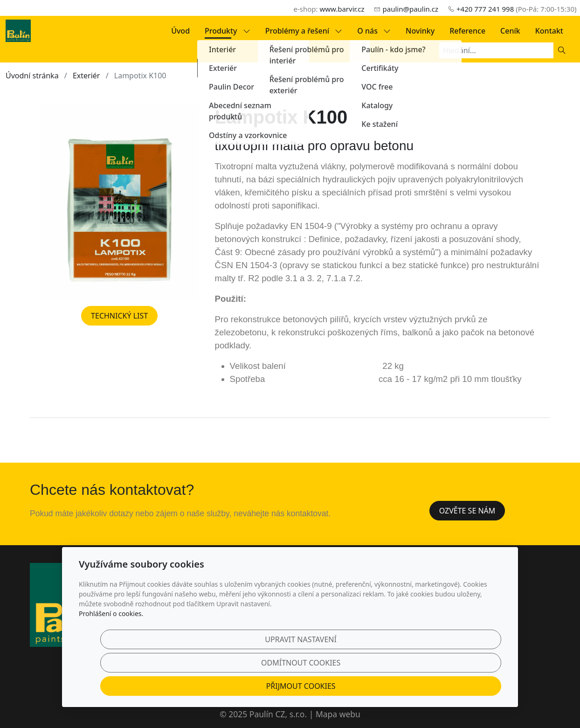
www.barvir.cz (342, 9)
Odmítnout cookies (363, 680)
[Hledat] (562, 50)
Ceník (510, 31)
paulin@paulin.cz (411, 9)
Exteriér (86, 76)
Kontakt (549, 31)
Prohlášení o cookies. (111, 649)
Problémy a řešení (304, 31)
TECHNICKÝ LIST (119, 316)
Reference (467, 31)
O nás (374, 31)
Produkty (228, 31)
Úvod (180, 31)
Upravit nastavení (270, 680)
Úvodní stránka (32, 76)
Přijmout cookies (457, 680)
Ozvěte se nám (467, 511)
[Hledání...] (496, 50)
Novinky (420, 31)
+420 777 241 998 (485, 9)
